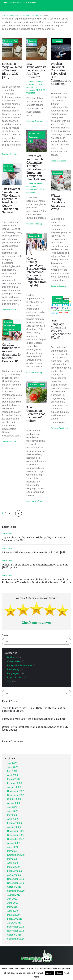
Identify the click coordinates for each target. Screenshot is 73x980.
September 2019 (16, 891)
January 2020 (14, 875)
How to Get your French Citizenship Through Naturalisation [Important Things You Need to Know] (36, 167)
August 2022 (14, 803)
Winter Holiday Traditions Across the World (58, 202)
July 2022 (12, 807)
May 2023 (12, 771)
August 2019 (14, 895)
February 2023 (15, 783)
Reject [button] (59, 973)
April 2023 (13, 775)
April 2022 (13, 819)
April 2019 (13, 911)
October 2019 (14, 887)
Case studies (14, 661)
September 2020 (16, 855)
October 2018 (14, 935)
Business (8, 41)
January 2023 (14, 787)
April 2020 (13, 863)
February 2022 (15, 823)
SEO (38, 90)
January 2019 (14, 923)
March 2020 (13, 867)
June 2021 (13, 847)
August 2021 (14, 843)
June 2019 (13, 903)
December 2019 (16, 879)
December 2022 (16, 791)
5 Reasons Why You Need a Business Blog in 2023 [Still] (12, 70)
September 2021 (16, 839)
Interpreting (13, 669)
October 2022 (14, 799)
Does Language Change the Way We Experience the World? (61, 329)
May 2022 (12, 815)
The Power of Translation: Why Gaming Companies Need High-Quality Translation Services (11, 200)
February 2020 (15, 871)
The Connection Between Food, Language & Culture (36, 414)
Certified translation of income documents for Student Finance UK (12, 353)
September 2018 (16, 939)
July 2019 (12, 899)
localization (31, 84)
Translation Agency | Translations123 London (21, 16)
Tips (15, 41)
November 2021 (16, 835)
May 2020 (12, 859)
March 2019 (13, 915)
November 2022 (16, 795)
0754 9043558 (31, 2)
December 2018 (16, 927)
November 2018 (16, 931)
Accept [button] (49, 973)
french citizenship (35, 184)
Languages (9, 170)
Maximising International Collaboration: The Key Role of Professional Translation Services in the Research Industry (36, 581)
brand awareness (35, 82)
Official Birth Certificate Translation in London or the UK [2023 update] (35, 566)
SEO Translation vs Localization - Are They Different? (36, 70)
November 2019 (16, 883)
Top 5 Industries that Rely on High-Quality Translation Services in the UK (34, 539)
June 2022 (13, 811)
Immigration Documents (10, 328)
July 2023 (12, 763)
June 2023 (13, 767)
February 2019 (15, 919)
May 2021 (12, 851)
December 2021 (16, 831)
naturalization (32, 189)
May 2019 (12, 907)
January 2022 (14, 827)
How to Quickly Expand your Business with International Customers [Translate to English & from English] (36, 272)
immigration (31, 187)
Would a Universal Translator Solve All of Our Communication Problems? (61, 74)
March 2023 (13, 779)
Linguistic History (36, 385)
